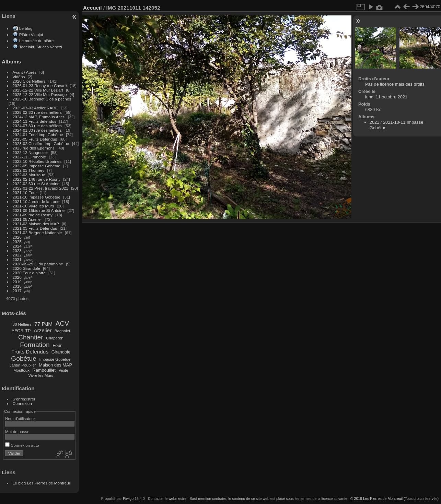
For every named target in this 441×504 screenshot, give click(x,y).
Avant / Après (25, 72)
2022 (17, 255)
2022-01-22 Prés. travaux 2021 (40, 188)
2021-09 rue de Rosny (33, 215)
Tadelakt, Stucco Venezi (41, 47)
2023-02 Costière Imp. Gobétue (41, 143)
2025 (17, 242)
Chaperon (55, 338)
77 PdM (43, 324)
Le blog (26, 28)
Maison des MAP (55, 365)
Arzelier (43, 330)
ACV (62, 323)
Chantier (31, 337)
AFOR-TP (21, 331)
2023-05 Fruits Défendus (35, 139)
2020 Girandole (26, 268)
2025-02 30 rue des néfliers (37, 112)
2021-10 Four (25, 193)
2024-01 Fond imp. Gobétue (38, 135)
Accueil (92, 8)
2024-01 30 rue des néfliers (38, 130)
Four (57, 345)
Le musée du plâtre (37, 41)
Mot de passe (17, 431)
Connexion (22, 403)
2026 (17, 237)
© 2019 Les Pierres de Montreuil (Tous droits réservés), (395, 499)
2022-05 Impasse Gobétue (37, 166)
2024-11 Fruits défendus (35, 121)
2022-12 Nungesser (30, 152)
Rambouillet (44, 370)
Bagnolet (62, 331)
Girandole (61, 352)
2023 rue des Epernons (34, 148)
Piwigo (128, 499)
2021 (17, 259)
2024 (17, 246)
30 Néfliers (22, 324)
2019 (17, 282)
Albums (11, 62)
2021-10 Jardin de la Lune (36, 201)
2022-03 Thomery (29, 170)
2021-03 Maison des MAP (36, 224)
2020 (17, 277)
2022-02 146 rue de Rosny (37, 179)
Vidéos (19, 77)
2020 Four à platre (29, 273)
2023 (17, 250)
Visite (63, 370)
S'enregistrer (24, 399)
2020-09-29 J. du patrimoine (38, 264)
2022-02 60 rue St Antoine (36, 184)
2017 (17, 291)
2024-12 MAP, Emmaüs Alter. (39, 117)
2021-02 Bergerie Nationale (37, 233)
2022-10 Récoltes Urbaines (37, 161)
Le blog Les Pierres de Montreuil (42, 483)
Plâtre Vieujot (31, 34)
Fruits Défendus (30, 352)
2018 (17, 286)
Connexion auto (22, 445)
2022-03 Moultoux (29, 175)
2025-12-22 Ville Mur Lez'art (38, 90)
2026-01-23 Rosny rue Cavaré (40, 86)
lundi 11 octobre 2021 (386, 97)
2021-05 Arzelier (27, 219)
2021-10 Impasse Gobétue (37, 197)
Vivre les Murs (41, 375)
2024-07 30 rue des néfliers (37, 126)
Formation (35, 345)
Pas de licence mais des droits (395, 84)
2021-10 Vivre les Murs (33, 206)
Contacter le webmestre (167, 499)
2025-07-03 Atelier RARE (35, 108)
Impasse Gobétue (55, 359)
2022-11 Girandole (29, 157)
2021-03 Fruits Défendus (35, 228)
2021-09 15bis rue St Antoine (39, 210)
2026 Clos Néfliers (29, 81)
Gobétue (24, 358)
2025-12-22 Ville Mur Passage (40, 94)
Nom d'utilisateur (20, 418)
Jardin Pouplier (23, 365)
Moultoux (21, 370)
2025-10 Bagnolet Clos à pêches (42, 99)
